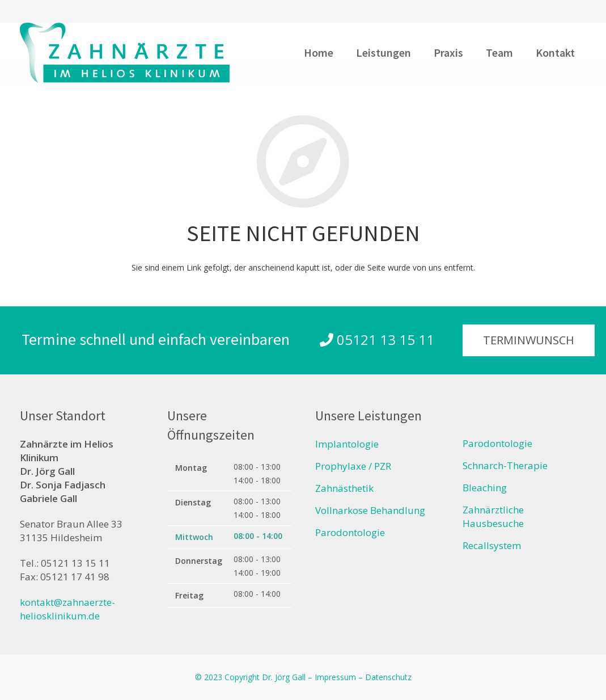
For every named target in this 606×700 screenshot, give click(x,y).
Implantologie (347, 444)
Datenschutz (388, 677)
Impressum (335, 677)
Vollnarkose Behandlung (370, 510)
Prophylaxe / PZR (353, 466)
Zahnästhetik (344, 488)
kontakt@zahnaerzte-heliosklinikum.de (67, 609)
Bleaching (485, 488)
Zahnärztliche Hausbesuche (493, 516)
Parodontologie (350, 532)
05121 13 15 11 (377, 340)
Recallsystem (492, 545)
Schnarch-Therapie (505, 465)
